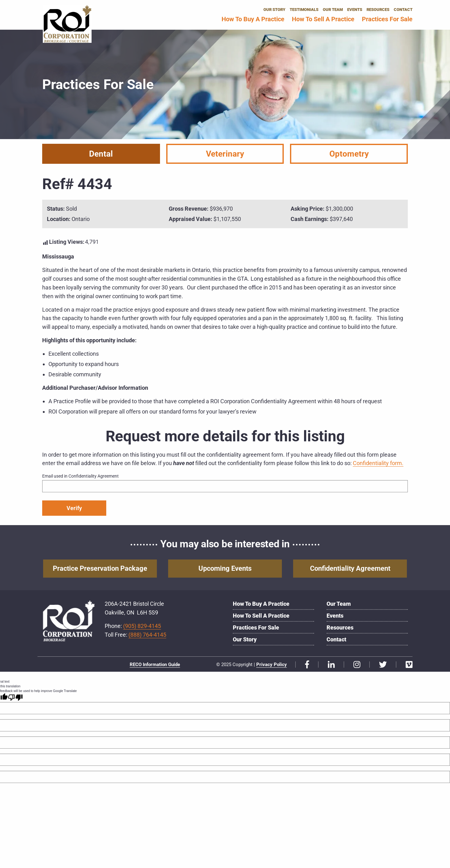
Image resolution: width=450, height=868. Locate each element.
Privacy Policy (272, 665)
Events (355, 10)
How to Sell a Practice (323, 19)
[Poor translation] (15, 698)
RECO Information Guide (155, 665)
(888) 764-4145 (147, 635)
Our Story (274, 10)
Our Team (333, 10)
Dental (101, 154)
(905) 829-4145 (142, 626)
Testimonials (304, 10)
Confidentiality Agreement (350, 569)
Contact (403, 10)
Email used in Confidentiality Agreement (80, 476)
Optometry (349, 154)
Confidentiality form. (378, 463)
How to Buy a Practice (253, 19)
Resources (378, 10)
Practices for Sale (387, 19)
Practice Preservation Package (100, 569)
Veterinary (225, 154)
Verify (74, 508)
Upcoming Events (225, 569)
